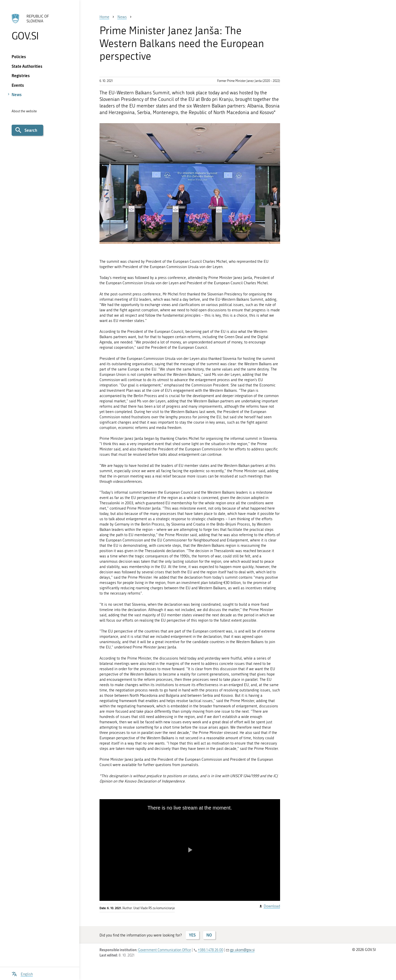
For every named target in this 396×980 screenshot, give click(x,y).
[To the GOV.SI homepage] (40, 27)
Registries (21, 75)
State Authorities (27, 66)
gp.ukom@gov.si (242, 950)
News (17, 94)
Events (18, 85)
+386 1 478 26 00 (211, 950)
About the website (24, 111)
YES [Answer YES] (192, 935)
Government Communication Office (165, 950)
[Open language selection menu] (22, 974)
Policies (19, 57)
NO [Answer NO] (209, 935)
